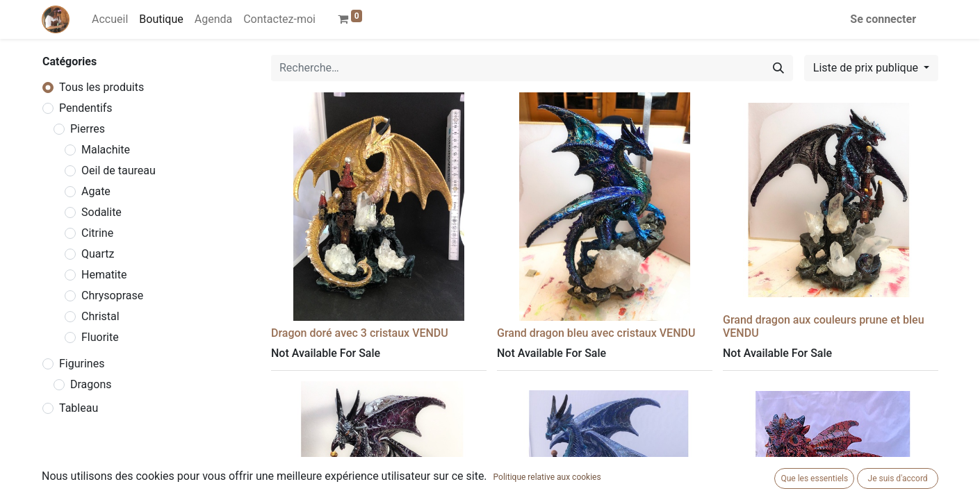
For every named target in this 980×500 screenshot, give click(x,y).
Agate (96, 191)
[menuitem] (110, 19)
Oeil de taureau (119, 170)
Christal (100, 316)
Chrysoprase (112, 295)
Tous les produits (101, 87)
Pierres (88, 129)
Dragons (91, 384)
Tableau (79, 408)
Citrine (97, 233)
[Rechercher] (778, 68)
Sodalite (101, 212)
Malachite (106, 150)
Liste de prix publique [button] (867, 68)
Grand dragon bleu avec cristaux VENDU (596, 333)
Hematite (104, 275)
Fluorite (100, 337)
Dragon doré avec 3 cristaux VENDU (360, 333)
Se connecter (883, 19)
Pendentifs (86, 108)
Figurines (82, 364)
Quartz (98, 254)
